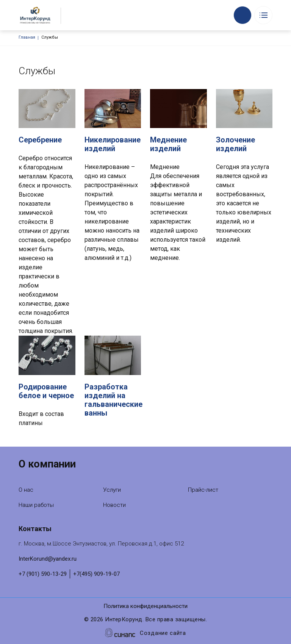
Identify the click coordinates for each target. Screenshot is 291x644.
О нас (26, 490)
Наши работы (36, 505)
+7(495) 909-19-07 (96, 574)
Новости (114, 505)
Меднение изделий (168, 144)
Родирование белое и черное (46, 391)
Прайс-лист (203, 490)
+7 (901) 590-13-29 (43, 574)
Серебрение (40, 140)
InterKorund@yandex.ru (48, 559)
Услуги (112, 490)
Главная (27, 37)
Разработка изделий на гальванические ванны (113, 400)
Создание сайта (163, 634)
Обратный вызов (242, 15)
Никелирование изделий (113, 144)
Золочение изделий (235, 144)
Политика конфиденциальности (145, 607)
